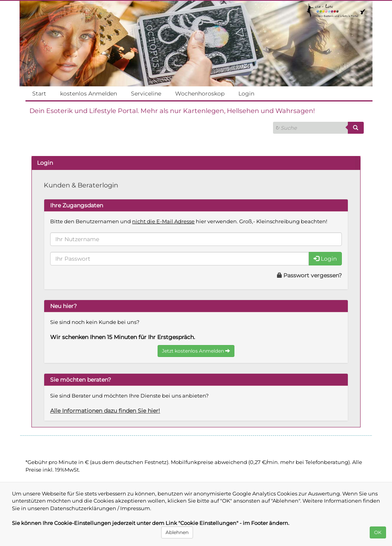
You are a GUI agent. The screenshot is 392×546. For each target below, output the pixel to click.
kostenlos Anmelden (88, 94)
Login (246, 94)
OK (378, 532)
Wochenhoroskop (200, 94)
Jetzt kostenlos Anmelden (196, 351)
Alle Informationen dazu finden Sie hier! (108, 411)
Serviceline (146, 94)
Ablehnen (177, 532)
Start (39, 94)
